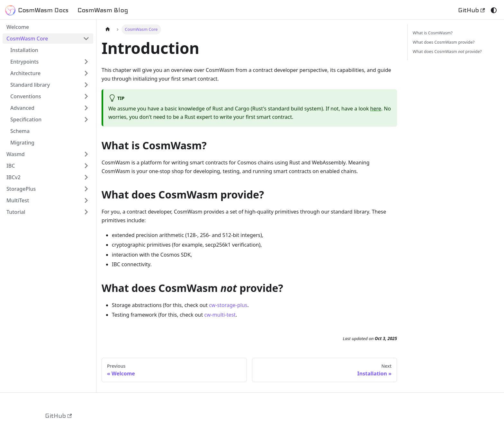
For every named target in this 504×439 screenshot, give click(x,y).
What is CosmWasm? (433, 33)
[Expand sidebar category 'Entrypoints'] (86, 62)
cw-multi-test (220, 315)
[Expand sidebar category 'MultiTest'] (86, 200)
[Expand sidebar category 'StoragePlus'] (86, 189)
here (376, 109)
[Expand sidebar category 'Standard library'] (86, 85)
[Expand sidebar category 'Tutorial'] (86, 212)
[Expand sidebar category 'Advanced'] (86, 108)
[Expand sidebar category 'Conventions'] (86, 96)
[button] (50, 73)
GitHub (471, 10)
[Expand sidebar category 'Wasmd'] (86, 154)
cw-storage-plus (228, 305)
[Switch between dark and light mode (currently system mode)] (494, 10)
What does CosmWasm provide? (444, 42)
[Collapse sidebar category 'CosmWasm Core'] (86, 39)
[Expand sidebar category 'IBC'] (86, 166)
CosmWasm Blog (103, 10)
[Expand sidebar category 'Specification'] (86, 119)
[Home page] (108, 29)
